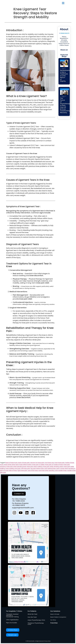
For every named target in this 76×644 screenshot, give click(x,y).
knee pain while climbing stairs (53, 467)
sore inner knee (33, 471)
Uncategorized (65, 89)
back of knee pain (24, 463)
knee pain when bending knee (16, 467)
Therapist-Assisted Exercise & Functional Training (12, 615)
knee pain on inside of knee (54, 465)
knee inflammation (26, 465)
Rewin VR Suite (55, 614)
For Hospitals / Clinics (14, 611)
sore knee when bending (46, 471)
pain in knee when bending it (66, 469)
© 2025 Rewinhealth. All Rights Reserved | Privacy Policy (38, 641)
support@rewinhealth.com (23, 508)
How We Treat (32, 617)
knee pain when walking (35, 467)
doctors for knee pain (37, 463)
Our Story (53, 620)
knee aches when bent (11, 465)
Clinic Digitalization (12, 620)
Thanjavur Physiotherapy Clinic (36, 624)
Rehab (62, 60)
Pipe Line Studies (12, 623)
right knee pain (22, 471)
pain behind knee (50, 469)
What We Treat (32, 614)
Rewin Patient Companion (58, 617)
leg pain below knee (37, 469)
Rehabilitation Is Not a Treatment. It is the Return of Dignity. (65, 76)
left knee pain (26, 469)
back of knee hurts (11, 463)
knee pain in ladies (38, 465)
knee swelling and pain (13, 469)
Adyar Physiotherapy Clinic (36, 620)
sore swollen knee (61, 471)
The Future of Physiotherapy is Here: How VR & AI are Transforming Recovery (65, 105)
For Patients (32, 611)
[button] (63, 3)
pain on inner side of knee (8, 471)
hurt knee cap (49, 463)
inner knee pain (59, 463)
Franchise (54, 623)
